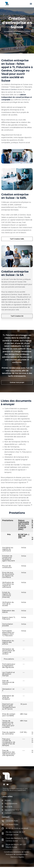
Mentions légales (17, 857)
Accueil (7, 31)
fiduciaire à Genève (9, 90)
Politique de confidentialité (17, 854)
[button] (31, 4)
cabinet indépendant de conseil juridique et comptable (17, 97)
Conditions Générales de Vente (16, 852)
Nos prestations (16, 31)
